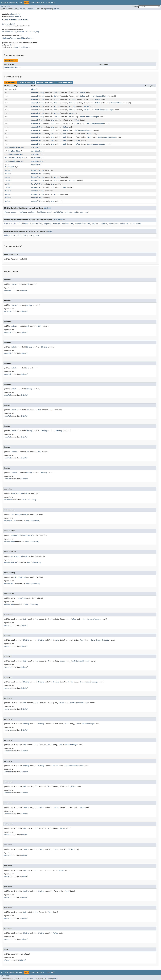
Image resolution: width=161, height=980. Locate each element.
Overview (4, 2)
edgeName (48, 224)
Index (48, 2)
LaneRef (8, 177)
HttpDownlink (14, 151)
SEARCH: (135, 7)
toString (68, 212)
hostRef (34, 170)
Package (19, 2)
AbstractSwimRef (11, 68)
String (42, 93)
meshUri (57, 224)
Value (83, 93)
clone (7, 212)
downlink (35, 147)
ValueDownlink (11, 161)
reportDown (114, 224)
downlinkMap (36, 158)
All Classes (5, 6)
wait (76, 212)
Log (38, 32)
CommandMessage (103, 96)
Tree (32, 2)
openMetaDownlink (83, 224)
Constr (23, 9)
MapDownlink (10, 158)
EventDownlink (11, 147)
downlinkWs (36, 165)
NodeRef (8, 191)
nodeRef (34, 191)
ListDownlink (10, 154)
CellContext (30, 32)
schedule (124, 224)
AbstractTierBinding (11, 38)
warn (37, 235)
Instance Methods (26, 82)
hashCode (41, 212)
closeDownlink (36, 224)
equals (14, 212)
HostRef (8, 170)
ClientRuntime (27, 38)
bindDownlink (10, 224)
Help (53, 2)
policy (95, 224)
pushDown (103, 224)
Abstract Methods (45, 82)
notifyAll (59, 212)
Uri (40, 120)
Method (30, 9)
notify (50, 212)
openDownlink (67, 224)
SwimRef (21, 32)
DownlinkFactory (9, 32)
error (13, 235)
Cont (93, 96)
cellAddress (23, 224)
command (34, 93)
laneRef (34, 177)
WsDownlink (9, 167)
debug (7, 235)
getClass (32, 212)
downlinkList (37, 154)
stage (132, 224)
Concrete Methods (64, 82)
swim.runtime (15, 14)
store (139, 224)
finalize (22, 212)
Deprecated (40, 2)
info (25, 235)
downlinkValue (37, 161)
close (34, 89)
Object (13, 45)
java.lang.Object (9, 24)
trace (31, 235)
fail (19, 235)
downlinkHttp (37, 151)
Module (12, 2)
